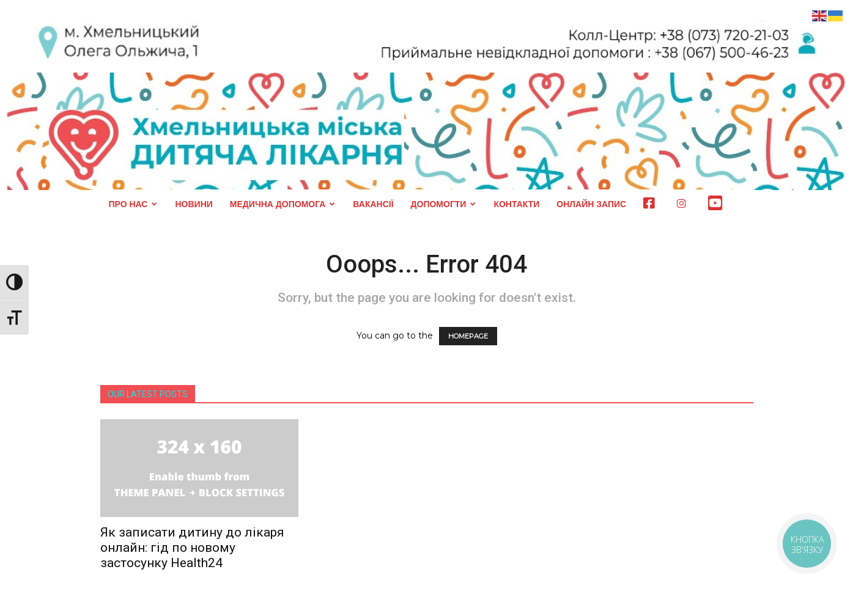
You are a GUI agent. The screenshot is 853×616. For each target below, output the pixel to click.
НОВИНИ (194, 204)
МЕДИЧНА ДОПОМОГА (283, 204)
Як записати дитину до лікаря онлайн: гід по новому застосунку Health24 (192, 548)
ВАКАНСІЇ (373, 204)
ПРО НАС (133, 204)
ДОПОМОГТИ (444, 204)
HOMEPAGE (468, 336)
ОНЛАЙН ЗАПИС (591, 204)
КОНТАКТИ (516, 204)
